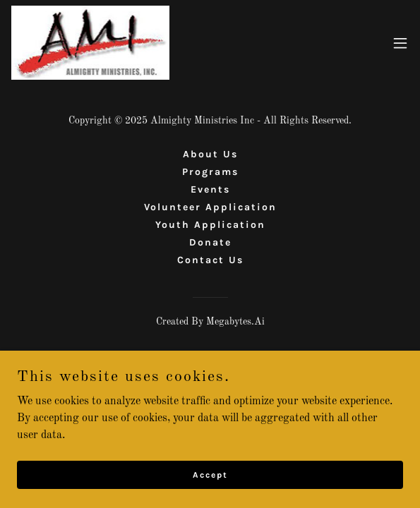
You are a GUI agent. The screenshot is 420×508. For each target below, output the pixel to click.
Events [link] (210, 189)
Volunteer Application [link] (210, 207)
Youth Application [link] (210, 225)
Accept (210, 474)
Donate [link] (210, 242)
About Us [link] (210, 154)
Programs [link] (210, 172)
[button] (400, 43)
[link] (90, 43)
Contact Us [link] (210, 260)
